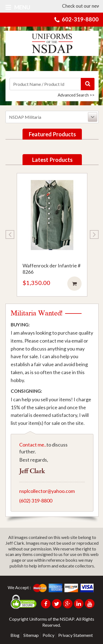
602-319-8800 (80, 19)
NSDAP (67, 619)
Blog (15, 635)
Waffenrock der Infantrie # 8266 (51, 269)
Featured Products (52, 134)
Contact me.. (33, 445)
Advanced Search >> (76, 95)
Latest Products (52, 160)
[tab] (52, 117)
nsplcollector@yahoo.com (47, 491)
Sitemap (31, 635)
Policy (48, 635)
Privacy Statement (76, 635)
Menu (18, 7)
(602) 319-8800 (36, 501)
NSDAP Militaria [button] (53, 117)
